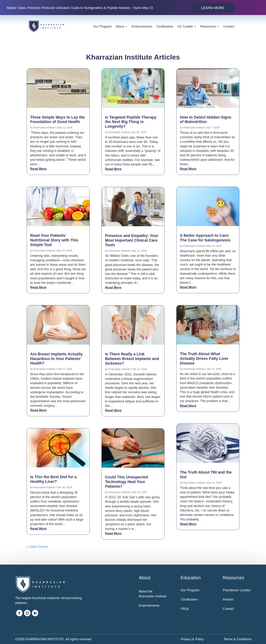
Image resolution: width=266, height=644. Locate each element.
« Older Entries (37, 547)
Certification (165, 27)
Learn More (213, 8)
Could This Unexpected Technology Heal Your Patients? (127, 482)
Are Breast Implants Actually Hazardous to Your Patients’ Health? (56, 359)
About (120, 27)
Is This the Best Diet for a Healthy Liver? (53, 479)
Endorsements (142, 27)
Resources (208, 27)
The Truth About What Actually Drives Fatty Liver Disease (204, 358)
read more (38, 169)
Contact (229, 27)
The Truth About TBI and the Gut (206, 475)
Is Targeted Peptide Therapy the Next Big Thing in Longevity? (131, 122)
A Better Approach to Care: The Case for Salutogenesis (205, 238)
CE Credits (185, 27)
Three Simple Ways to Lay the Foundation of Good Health (58, 120)
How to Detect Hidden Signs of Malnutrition (206, 120)
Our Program (102, 27)
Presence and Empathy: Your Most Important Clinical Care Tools (132, 240)
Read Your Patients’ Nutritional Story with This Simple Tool (54, 240)
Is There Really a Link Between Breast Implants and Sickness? (132, 359)
